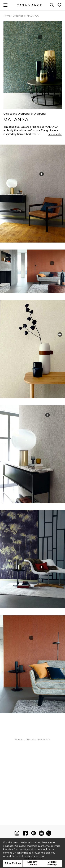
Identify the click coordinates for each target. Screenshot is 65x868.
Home (7, 16)
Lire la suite (55, 134)
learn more (40, 856)
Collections (19, 16)
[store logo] (29, 5)
